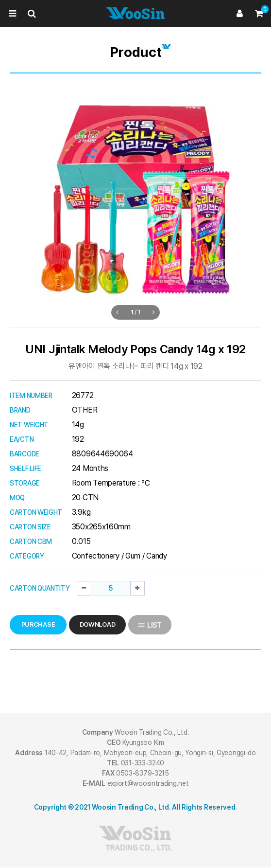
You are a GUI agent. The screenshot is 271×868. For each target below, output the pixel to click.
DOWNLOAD (98, 624)
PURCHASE (38, 624)
